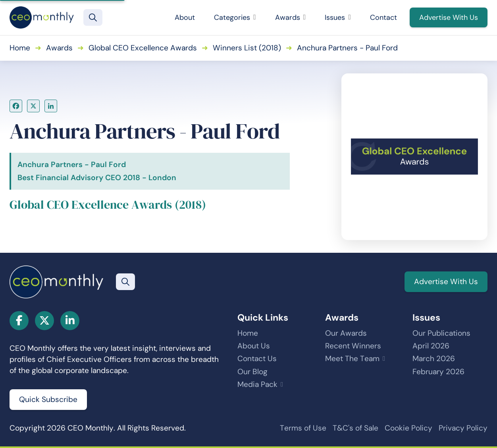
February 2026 (438, 372)
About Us (254, 346)
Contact (383, 17)
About (185, 17)
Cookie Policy (408, 428)
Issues (338, 17)
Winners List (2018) (247, 48)
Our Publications (441, 333)
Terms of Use (303, 428)
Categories (235, 17)
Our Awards (346, 333)
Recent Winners (353, 346)
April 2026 (431, 346)
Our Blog (252, 372)
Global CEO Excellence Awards (143, 48)
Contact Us (257, 359)
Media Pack (257, 384)
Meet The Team (352, 359)
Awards (291, 17)
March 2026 (434, 359)
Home (20, 48)
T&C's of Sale (355, 428)
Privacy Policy (463, 428)
